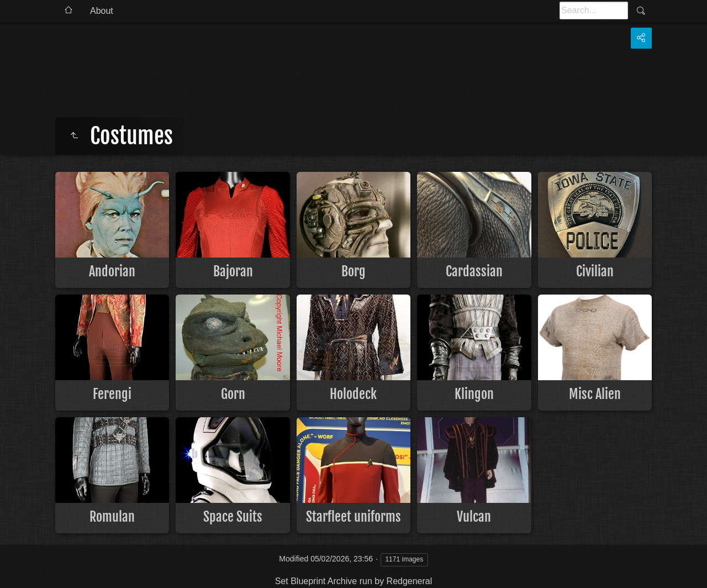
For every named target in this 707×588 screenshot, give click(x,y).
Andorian (112, 271)
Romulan (112, 517)
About (102, 11)
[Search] (594, 11)
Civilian (595, 271)
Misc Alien (595, 394)
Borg (353, 271)
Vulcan (474, 517)
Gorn (233, 394)
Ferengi (112, 394)
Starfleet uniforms (353, 517)
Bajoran (233, 271)
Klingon (474, 394)
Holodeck (353, 394)
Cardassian (474, 271)
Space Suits (233, 517)
